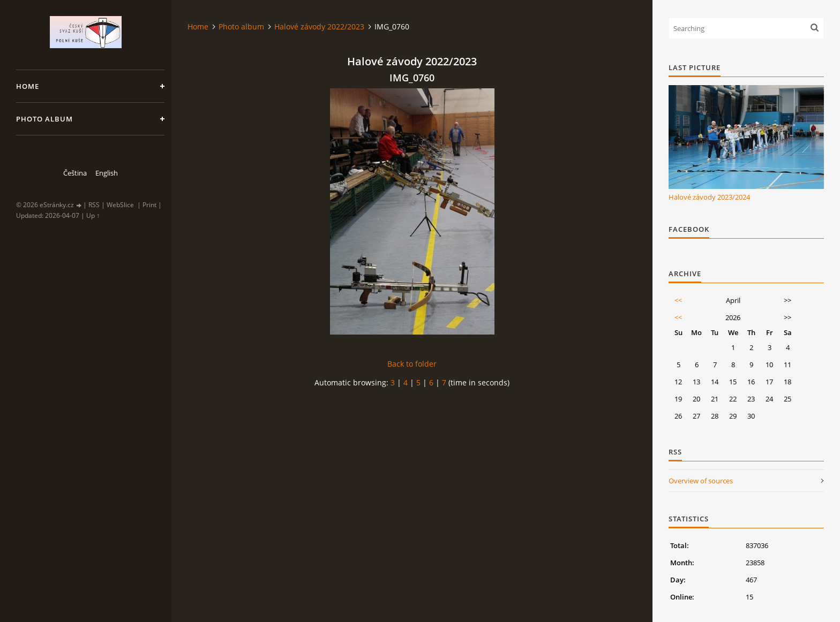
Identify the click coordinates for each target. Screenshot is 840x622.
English (107, 173)
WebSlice (120, 205)
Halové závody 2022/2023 (319, 26)
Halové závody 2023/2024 (709, 197)
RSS (94, 205)
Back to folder (412, 364)
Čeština (75, 173)
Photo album (44, 119)
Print (149, 205)
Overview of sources (701, 481)
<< (678, 300)
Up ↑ (93, 215)
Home (28, 86)
